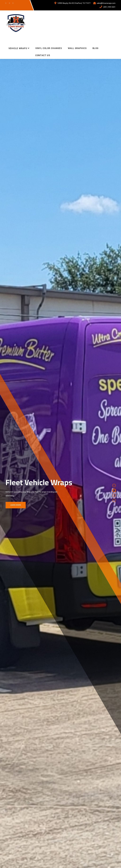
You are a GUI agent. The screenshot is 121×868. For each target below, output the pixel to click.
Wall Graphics (77, 48)
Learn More (16, 505)
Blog (95, 48)
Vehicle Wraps (18, 48)
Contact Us (43, 55)
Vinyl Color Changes (49, 48)
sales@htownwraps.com (106, 3)
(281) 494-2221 (109, 7)
